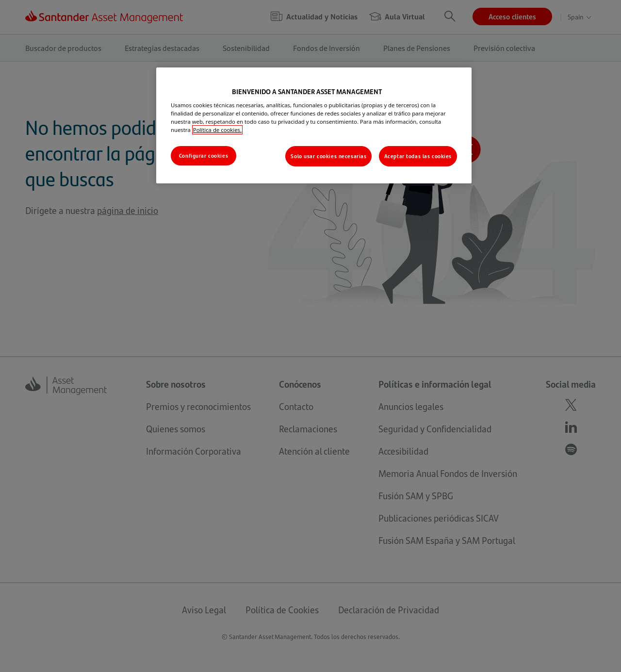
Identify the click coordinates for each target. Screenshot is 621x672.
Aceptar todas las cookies (418, 156)
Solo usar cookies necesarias (328, 156)
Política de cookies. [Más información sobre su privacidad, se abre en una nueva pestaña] (217, 130)
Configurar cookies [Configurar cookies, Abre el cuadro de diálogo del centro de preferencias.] (204, 156)
